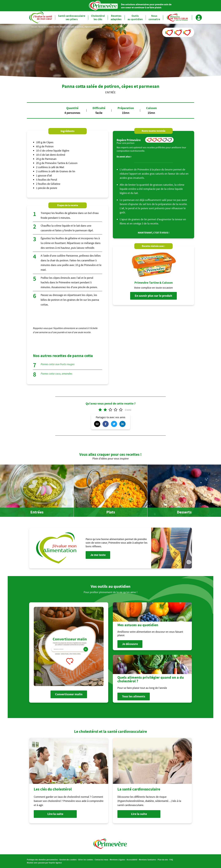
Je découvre (130, 644)
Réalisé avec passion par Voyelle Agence (44, 863)
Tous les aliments (134, 696)
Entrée (56, 27)
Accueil (34, 27)
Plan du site (163, 860)
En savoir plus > (124, 157)
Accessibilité (132, 860)
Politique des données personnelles (42, 860)
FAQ (171, 860)
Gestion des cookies (68, 860)
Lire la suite (55, 814)
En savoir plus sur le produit (153, 296)
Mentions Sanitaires (147, 860)
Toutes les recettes (45, 27)
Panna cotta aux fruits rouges (58, 364)
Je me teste (98, 555)
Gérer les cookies (86, 860)
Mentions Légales (117, 860)
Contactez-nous (101, 860)
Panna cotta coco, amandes (56, 374)
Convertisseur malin (69, 694)
